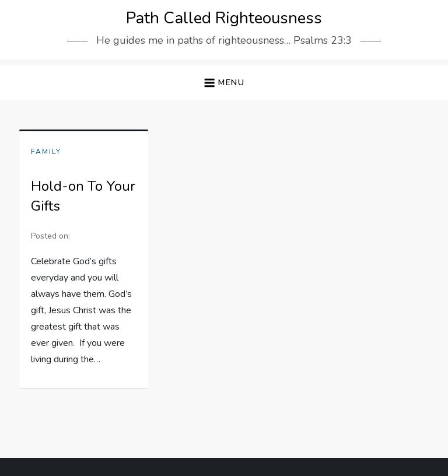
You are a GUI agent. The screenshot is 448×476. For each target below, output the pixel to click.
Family (46, 152)
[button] (224, 83)
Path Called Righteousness (224, 18)
